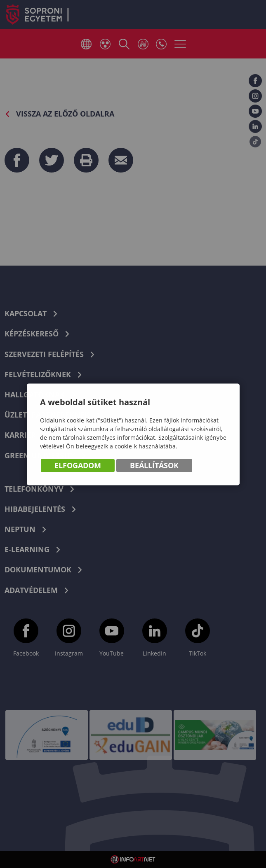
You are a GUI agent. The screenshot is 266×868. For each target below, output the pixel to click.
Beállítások (154, 466)
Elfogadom (78, 466)
